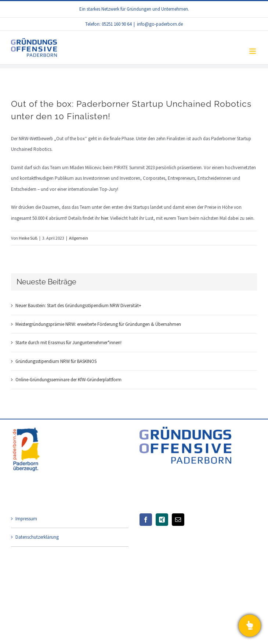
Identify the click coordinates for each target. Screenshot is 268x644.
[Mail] (178, 520)
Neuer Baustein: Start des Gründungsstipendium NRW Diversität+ (78, 305)
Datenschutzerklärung (37, 537)
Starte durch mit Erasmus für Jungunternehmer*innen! (68, 343)
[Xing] (162, 520)
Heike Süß (28, 238)
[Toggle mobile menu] (253, 51)
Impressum (26, 519)
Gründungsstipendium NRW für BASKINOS (56, 361)
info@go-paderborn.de (160, 24)
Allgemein (79, 238)
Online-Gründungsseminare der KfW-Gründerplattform (68, 380)
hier (104, 218)
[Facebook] (146, 520)
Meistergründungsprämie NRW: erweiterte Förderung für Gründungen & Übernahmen (98, 324)
